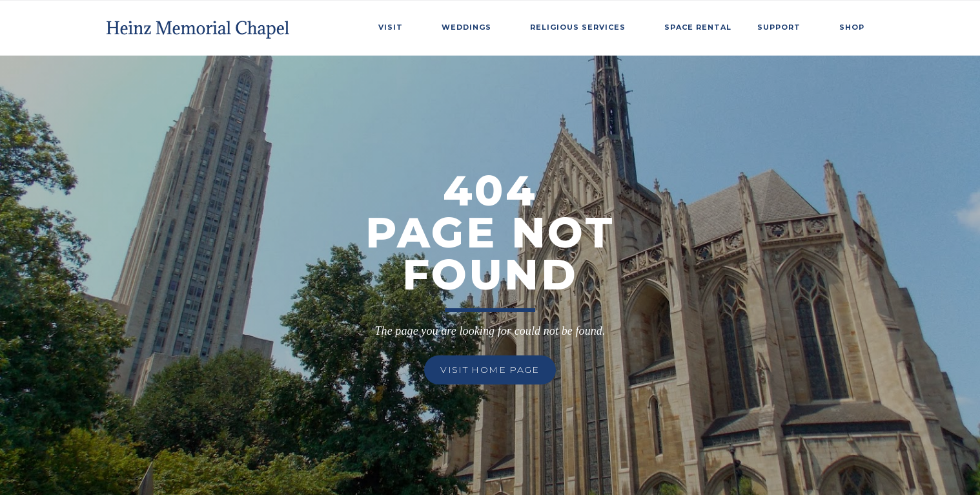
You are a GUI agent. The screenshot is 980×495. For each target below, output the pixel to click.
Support (779, 27)
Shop (852, 27)
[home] (199, 25)
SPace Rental (698, 27)
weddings (466, 27)
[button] (397, 25)
